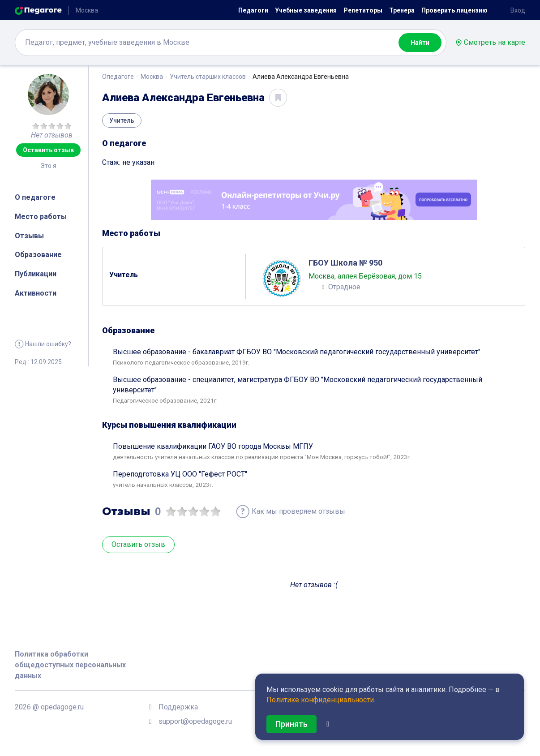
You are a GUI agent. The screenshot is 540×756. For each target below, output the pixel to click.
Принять (291, 724)
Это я (48, 166)
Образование (38, 255)
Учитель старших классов (208, 77)
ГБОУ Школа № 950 (345, 263)
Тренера (402, 10)
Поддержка (178, 707)
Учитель (122, 120)
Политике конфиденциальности (320, 700)
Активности (36, 293)
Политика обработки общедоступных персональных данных (70, 665)
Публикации (36, 274)
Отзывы (29, 236)
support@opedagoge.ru (195, 721)
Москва (152, 77)
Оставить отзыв (48, 150)
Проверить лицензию (454, 10)
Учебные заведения (306, 10)
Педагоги (253, 10)
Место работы (41, 217)
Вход (518, 10)
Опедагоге (118, 77)
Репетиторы (363, 10)
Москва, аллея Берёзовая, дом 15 (365, 276)
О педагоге (35, 197)
